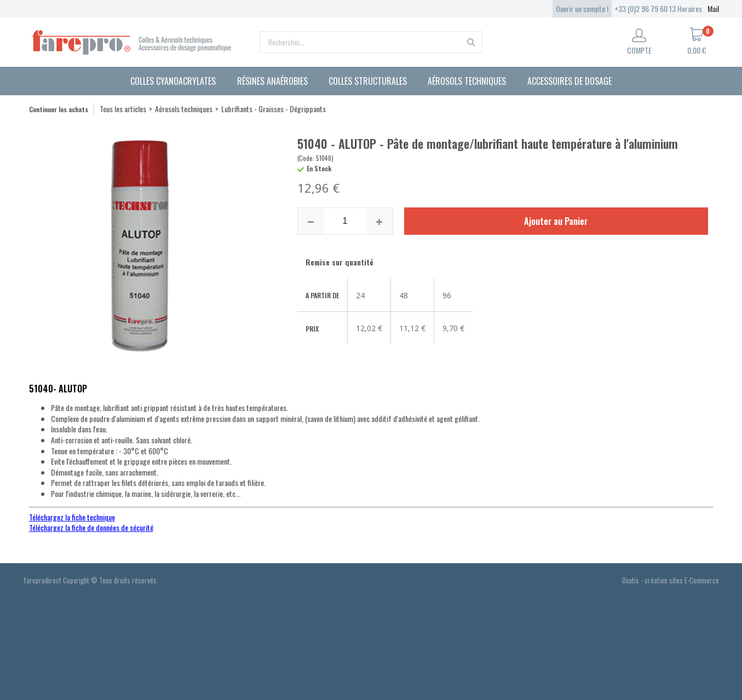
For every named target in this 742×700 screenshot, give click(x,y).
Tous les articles (123, 109)
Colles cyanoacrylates (173, 81)
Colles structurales (368, 81)
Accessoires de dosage (570, 81)
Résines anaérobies (272, 81)
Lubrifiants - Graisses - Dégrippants (274, 109)
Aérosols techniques (467, 81)
